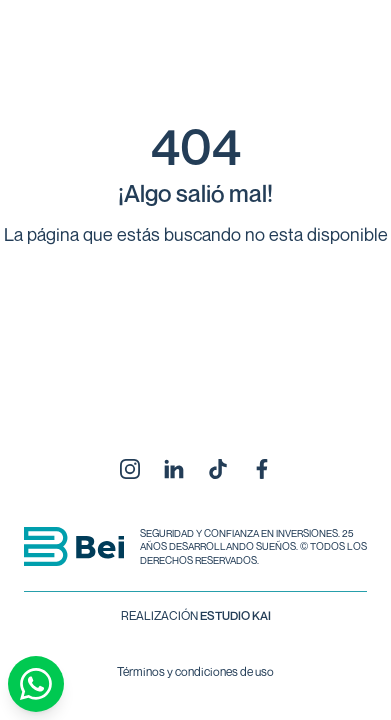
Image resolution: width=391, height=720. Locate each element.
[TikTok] (218, 469)
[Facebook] (262, 469)
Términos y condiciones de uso (195, 671)
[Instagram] (130, 469)
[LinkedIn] (174, 469)
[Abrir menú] (335, 60)
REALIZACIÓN (196, 615)
